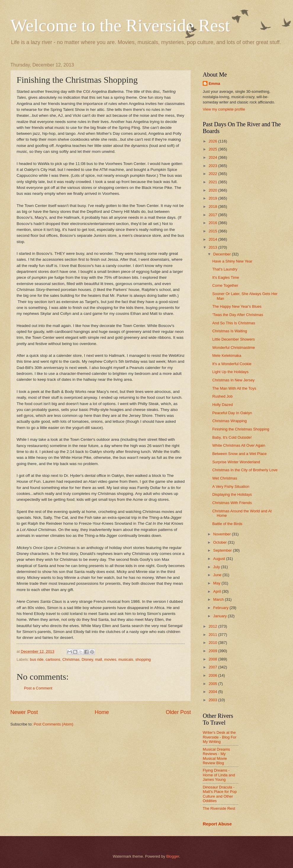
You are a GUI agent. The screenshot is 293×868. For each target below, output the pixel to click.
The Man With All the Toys (234, 388)
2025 (213, 149)
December (222, 254)
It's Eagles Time (226, 277)
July (217, 567)
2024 (213, 157)
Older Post (178, 712)
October (220, 542)
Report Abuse (217, 824)
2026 (213, 141)
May (217, 583)
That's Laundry (225, 269)
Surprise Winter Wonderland (236, 462)
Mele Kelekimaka (227, 356)
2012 (213, 626)
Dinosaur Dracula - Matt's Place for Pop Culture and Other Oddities (220, 794)
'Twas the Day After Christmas (238, 315)
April (217, 591)
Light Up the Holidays (230, 372)
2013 (213, 247)
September (223, 550)
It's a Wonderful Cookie (232, 364)
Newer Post (24, 712)
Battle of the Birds (227, 524)
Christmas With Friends (232, 503)
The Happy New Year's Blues (237, 306)
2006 (213, 675)
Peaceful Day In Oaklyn (232, 413)
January (220, 616)
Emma (214, 84)
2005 (213, 684)
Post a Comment (38, 688)
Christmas (71, 659)
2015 (213, 231)
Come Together (225, 285)
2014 (213, 239)
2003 (213, 700)
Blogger (173, 856)
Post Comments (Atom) (54, 724)
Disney (87, 659)
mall (99, 659)
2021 (213, 182)
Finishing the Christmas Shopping (241, 429)
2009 (213, 651)
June (218, 575)
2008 (213, 659)
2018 (213, 207)
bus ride (37, 659)
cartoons (53, 659)
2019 (213, 198)
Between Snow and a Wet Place (239, 454)
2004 (213, 692)
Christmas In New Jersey (233, 380)
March (219, 599)
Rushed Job (222, 396)
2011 (213, 635)
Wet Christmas (225, 478)
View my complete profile (224, 109)
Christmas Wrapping (229, 421)
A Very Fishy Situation (231, 486)
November (222, 534)
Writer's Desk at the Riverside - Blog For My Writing (220, 737)
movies (110, 659)
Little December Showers (234, 339)
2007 (213, 667)
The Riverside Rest (219, 808)
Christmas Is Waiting (230, 331)
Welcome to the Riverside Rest (120, 25)
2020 (213, 190)
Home (102, 712)
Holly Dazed (222, 405)
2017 (213, 215)
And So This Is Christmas (234, 323)
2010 (213, 643)
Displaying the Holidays (232, 494)
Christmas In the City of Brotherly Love (245, 470)
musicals (126, 659)
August (220, 559)
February (221, 608)
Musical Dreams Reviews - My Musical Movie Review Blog (216, 756)
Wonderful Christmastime (234, 348)
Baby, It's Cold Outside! (232, 437)
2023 (213, 166)
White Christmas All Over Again (239, 445)
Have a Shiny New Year (232, 261)
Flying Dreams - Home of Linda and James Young (219, 775)
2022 (213, 174)
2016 (213, 223)
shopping (143, 659)
